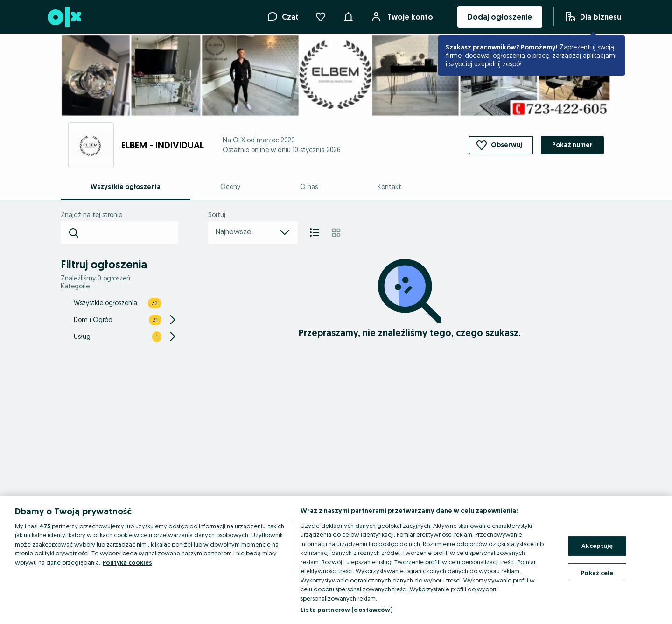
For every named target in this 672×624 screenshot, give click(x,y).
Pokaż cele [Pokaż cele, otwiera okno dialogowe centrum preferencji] (597, 572)
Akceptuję (597, 546)
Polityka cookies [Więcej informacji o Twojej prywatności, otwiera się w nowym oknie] (127, 562)
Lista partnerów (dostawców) (346, 610)
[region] (336, 560)
